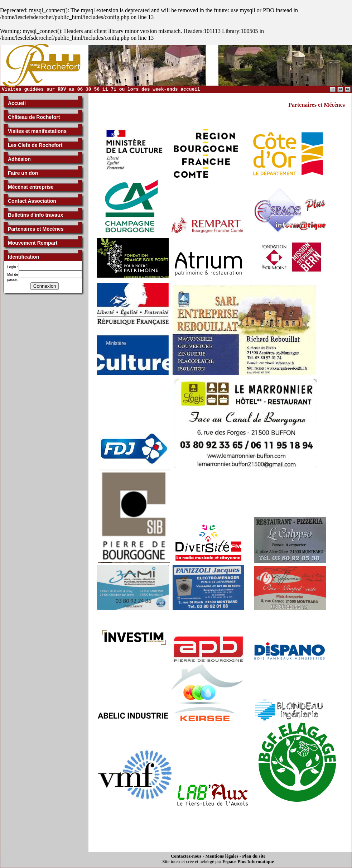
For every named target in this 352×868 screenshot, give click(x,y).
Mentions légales (222, 856)
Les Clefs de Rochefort (35, 145)
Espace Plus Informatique (248, 861)
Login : (13, 267)
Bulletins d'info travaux (35, 215)
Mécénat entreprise (31, 187)
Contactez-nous (186, 856)
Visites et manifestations (37, 131)
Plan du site (254, 856)
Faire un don (23, 173)
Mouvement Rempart (33, 243)
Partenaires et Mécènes (36, 229)
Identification (23, 257)
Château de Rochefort (34, 117)
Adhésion (19, 159)
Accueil (17, 103)
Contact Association (32, 201)
